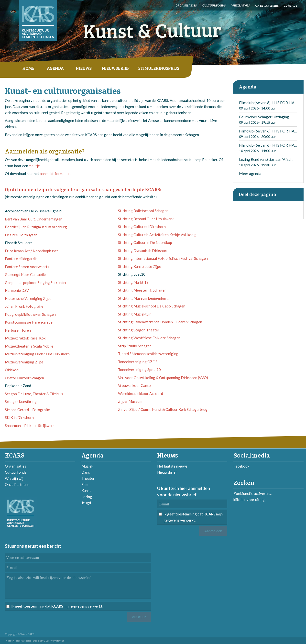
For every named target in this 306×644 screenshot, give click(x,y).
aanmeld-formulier (55, 174)
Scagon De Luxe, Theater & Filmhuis (34, 394)
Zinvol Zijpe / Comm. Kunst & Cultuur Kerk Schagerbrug (163, 409)
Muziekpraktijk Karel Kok (25, 338)
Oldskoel (12, 370)
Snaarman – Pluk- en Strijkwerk (30, 426)
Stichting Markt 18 (133, 282)
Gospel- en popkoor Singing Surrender (36, 283)
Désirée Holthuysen (21, 235)
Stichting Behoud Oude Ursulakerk (146, 219)
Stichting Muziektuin (135, 314)
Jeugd (86, 503)
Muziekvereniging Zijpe (24, 362)
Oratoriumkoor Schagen (24, 378)
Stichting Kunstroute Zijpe (140, 266)
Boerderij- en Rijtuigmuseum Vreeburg (36, 227)
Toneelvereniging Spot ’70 (139, 370)
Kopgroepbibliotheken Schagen (30, 314)
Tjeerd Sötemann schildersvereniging (148, 354)
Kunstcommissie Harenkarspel (29, 322)
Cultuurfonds (16, 472)
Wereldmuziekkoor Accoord (141, 393)
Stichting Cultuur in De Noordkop (145, 242)
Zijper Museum (130, 401)
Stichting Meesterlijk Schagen (142, 290)
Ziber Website (23, 641)
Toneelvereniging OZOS (138, 362)
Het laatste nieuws (172, 466)
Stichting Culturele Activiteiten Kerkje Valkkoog (157, 235)
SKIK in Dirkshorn (19, 417)
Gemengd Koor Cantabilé (25, 274)
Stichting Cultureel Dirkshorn (142, 227)
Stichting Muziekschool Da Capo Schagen (152, 306)
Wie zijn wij (14, 478)
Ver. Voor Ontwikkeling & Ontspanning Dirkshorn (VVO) (163, 378)
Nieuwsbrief (167, 472)
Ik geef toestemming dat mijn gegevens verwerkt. (193, 517)
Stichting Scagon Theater (139, 330)
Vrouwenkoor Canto (134, 385)
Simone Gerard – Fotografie (27, 410)
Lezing (87, 497)
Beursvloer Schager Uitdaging (264, 117)
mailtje (34, 166)
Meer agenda (250, 173)
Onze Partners (17, 484)
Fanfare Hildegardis (21, 259)
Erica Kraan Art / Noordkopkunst (31, 251)
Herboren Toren (18, 330)
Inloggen (9, 641)
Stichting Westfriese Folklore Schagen (149, 338)
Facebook (241, 466)
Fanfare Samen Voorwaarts (27, 267)
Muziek (87, 466)
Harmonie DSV (17, 290)
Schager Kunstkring (21, 402)
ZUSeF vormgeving (54, 641)
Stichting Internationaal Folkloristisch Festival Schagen (163, 258)
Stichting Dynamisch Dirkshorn (143, 251)
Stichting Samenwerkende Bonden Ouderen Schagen (160, 322)
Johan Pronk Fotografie (24, 306)
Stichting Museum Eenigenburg (143, 298)
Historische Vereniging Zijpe (28, 298)
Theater (88, 478)
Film (85, 484)
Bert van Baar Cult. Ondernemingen (34, 219)
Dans (86, 472)
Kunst (86, 491)
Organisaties (16, 466)
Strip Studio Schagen (135, 346)
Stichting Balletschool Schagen (143, 211)
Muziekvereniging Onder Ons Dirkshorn (37, 354)
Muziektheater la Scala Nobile (29, 346)
